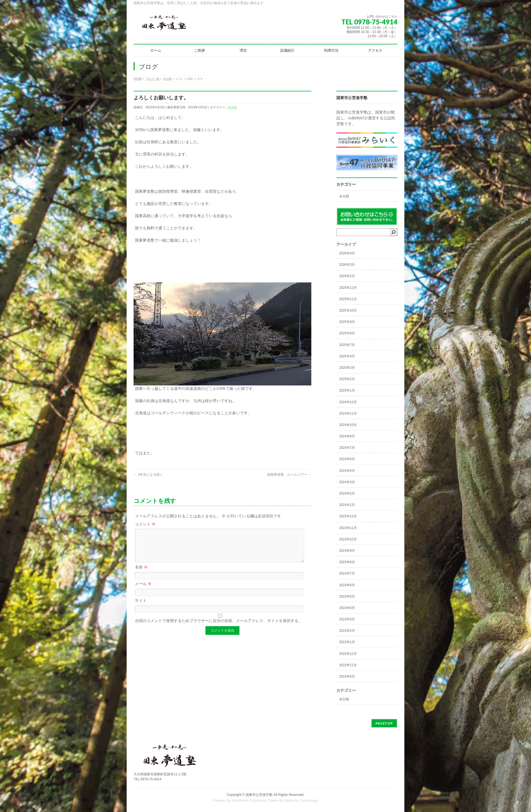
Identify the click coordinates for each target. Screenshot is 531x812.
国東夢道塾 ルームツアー (289, 475)
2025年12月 (348, 288)
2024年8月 (347, 436)
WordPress (240, 801)
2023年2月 (347, 631)
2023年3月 (347, 619)
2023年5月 (347, 597)
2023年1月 (347, 642)
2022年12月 (348, 654)
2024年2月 (347, 493)
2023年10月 (348, 539)
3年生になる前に (148, 475)
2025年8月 (347, 333)
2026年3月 (347, 265)
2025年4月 (347, 356)
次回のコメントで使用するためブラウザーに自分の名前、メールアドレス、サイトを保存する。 (219, 627)
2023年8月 (347, 562)
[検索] (394, 232)
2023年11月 (348, 528)
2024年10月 (348, 425)
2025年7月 (347, 345)
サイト (141, 607)
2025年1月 (347, 390)
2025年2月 (347, 379)
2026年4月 (347, 253)
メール (143, 590)
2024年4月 (347, 471)
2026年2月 (347, 276)
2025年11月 (348, 299)
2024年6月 (347, 459)
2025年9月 (347, 322)
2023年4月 (347, 608)
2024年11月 (348, 413)
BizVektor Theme (266, 801)
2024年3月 (347, 482)
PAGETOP (384, 723)
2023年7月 (347, 573)
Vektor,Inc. (292, 801)
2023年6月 (347, 585)
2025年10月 (348, 310)
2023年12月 (348, 516)
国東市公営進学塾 (259, 795)
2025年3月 (347, 368)
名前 (141, 574)
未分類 (232, 107)
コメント (145, 524)
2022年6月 (347, 676)
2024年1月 (347, 505)
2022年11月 (348, 665)
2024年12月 (348, 402)
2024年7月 (347, 448)
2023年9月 (347, 551)
